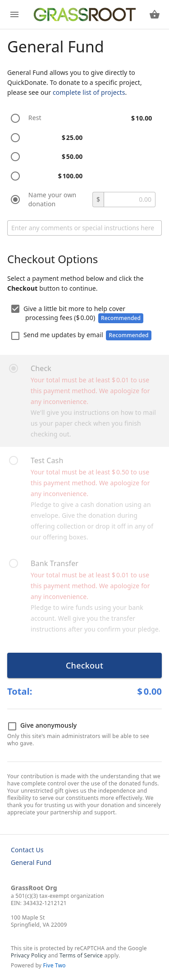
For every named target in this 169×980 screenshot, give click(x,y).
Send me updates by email (81, 335)
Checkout (84, 665)
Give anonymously (42, 726)
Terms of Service (81, 955)
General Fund (31, 862)
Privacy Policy (29, 955)
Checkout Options (53, 259)
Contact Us (27, 850)
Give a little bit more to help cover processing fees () (77, 314)
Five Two (55, 965)
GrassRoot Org (34, 888)
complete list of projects (89, 92)
